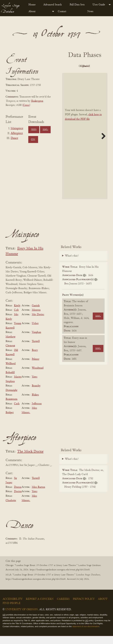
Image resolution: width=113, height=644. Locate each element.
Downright (11, 398)
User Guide (99, 5)
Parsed (93, 74)
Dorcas (18, 495)
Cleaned (74, 74)
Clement (10, 354)
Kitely (17, 313)
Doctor (18, 499)
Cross (26, 105)
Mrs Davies (38, 322)
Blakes (35, 403)
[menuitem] (33, 5)
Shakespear (37, 101)
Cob (16, 318)
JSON (34, 130)
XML (45, 130)
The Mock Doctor (30, 459)
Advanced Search (53, 5)
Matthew (10, 345)
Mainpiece (17, 129)
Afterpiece (17, 133)
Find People (12, 611)
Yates (35, 385)
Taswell (36, 349)
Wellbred (11, 371)
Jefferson (37, 412)
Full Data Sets (77, 5)
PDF (74, 66)
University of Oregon (22, 617)
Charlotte (11, 508)
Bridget (10, 420)
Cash (17, 412)
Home (32, 5)
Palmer (36, 367)
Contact (62, 11)
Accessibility (13, 607)
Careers (63, 607)
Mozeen (36, 318)
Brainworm (12, 407)
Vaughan (36, 340)
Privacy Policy (84, 607)
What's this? (72, 264)
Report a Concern (40, 607)
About (32, 11)
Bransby (36, 394)
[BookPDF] (85, 144)
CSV (33, 139)
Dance (14, 138)
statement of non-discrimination (86, 634)
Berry (35, 358)
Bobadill (10, 380)
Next (102, 144)
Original (94, 66)
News (90, 11)
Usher (35, 331)
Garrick (36, 313)
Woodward (38, 376)
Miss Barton (38, 495)
